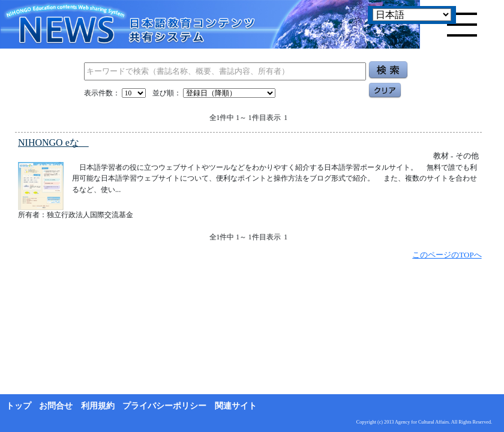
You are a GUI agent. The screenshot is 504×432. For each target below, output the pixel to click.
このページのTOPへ (447, 255)
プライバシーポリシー (164, 406)
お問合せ (56, 406)
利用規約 (98, 406)
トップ (19, 406)
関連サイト (236, 406)
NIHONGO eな (53, 142)
